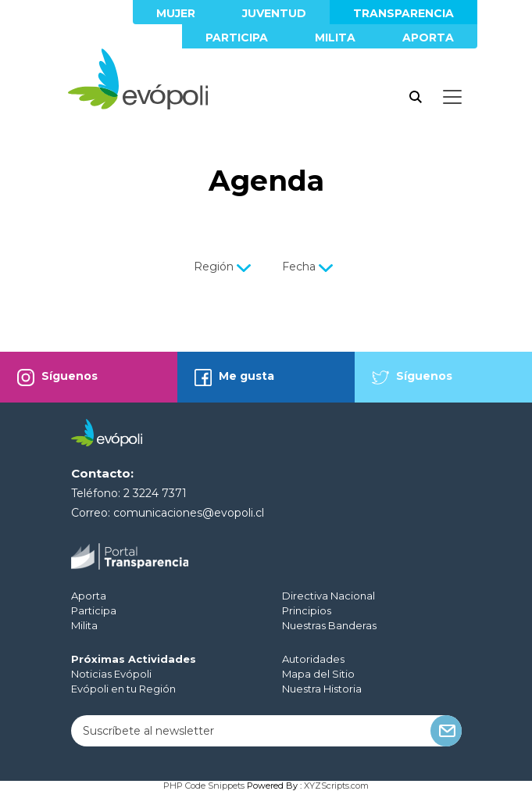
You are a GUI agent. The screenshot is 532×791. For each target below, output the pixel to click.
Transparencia (403, 13)
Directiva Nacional (328, 596)
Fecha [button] (309, 267)
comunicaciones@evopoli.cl (189, 513)
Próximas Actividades (134, 659)
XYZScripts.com (336, 786)
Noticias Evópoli (111, 674)
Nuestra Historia (322, 689)
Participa (237, 38)
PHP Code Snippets (204, 786)
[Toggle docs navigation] (452, 97)
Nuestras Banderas (329, 625)
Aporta (428, 38)
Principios (307, 610)
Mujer (176, 13)
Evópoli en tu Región (123, 689)
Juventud (274, 13)
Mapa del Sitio (318, 674)
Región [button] (224, 267)
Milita (335, 38)
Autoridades (313, 659)
